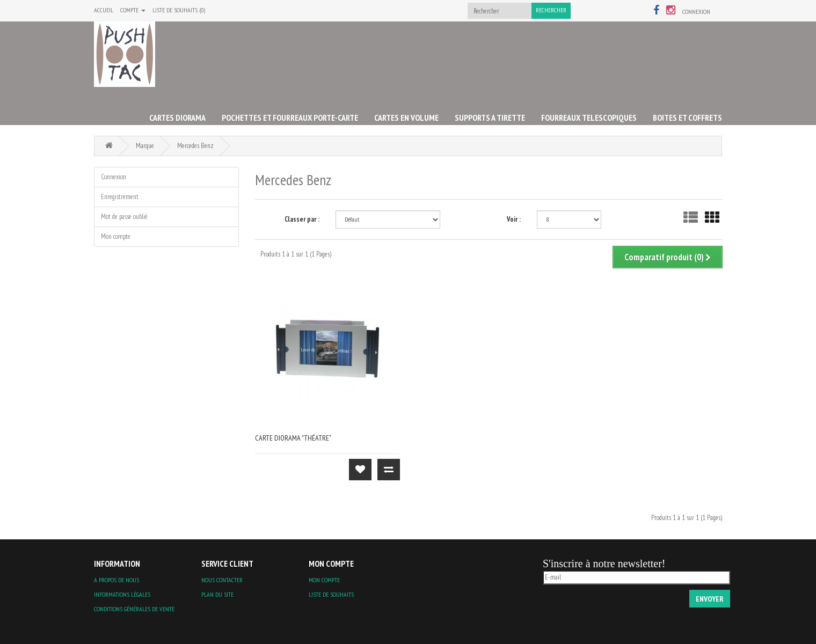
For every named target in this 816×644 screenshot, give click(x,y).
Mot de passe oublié (124, 217)
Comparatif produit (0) (668, 257)
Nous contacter (222, 580)
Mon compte (116, 236)
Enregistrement (120, 197)
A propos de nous (116, 580)
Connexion (696, 12)
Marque (145, 146)
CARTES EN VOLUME (406, 118)
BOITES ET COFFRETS (687, 118)
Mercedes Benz (195, 146)
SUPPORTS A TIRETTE (490, 118)
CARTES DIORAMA (177, 118)
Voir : (514, 219)
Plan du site (217, 594)
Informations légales (122, 594)
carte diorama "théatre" (293, 438)
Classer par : (302, 219)
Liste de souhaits (331, 594)
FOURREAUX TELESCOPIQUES (589, 118)
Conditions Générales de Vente (134, 609)
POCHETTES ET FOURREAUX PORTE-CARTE (290, 118)
